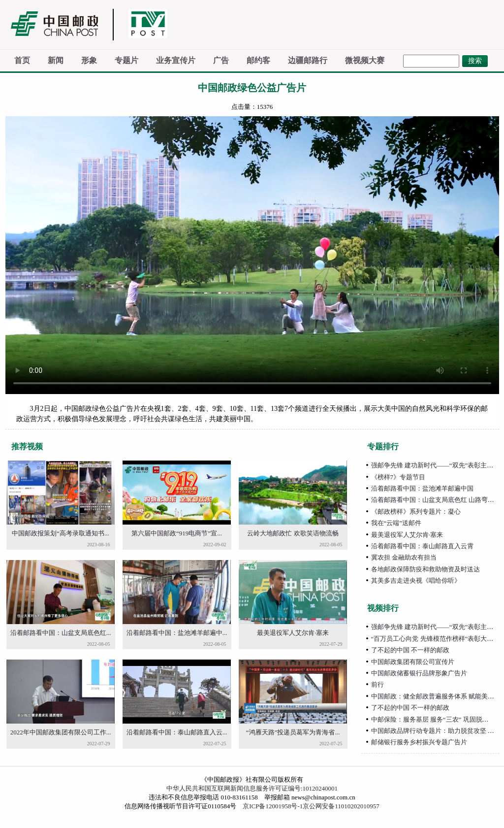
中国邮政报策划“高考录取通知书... (61, 533)
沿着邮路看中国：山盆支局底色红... (61, 633)
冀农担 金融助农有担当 (404, 557)
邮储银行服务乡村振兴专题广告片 (419, 742)
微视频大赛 (365, 60)
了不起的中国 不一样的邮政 (410, 650)
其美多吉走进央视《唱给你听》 (416, 580)
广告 (221, 60)
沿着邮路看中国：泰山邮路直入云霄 (422, 546)
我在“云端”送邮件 (396, 523)
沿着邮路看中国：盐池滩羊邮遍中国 (422, 488)
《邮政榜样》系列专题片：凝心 (416, 512)
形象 (89, 60)
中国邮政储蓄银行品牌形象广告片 (419, 673)
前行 (378, 684)
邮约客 (258, 60)
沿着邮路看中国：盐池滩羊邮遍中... (177, 633)
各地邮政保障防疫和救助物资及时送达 (425, 569)
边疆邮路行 (308, 60)
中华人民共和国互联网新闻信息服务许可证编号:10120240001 (252, 788)
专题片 (126, 60)
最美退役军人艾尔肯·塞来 (293, 633)
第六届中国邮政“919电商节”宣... (177, 533)
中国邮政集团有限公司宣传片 (413, 662)
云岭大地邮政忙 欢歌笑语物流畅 (293, 533)
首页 (22, 60)
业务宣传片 (176, 60)
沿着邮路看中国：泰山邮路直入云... (177, 732)
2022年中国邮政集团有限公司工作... (61, 732)
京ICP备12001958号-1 (273, 806)
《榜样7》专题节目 (398, 477)
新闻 (56, 60)
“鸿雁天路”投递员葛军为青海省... (293, 732)
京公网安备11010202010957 (341, 806)
